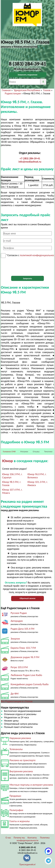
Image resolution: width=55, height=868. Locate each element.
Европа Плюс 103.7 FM (23, 648)
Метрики (24, 452)
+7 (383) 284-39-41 (30, 158)
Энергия (15, 639)
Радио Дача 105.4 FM (22, 629)
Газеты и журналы (20, 821)
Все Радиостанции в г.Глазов (17, 701)
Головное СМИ (9, 452)
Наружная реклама (20, 738)
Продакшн (15, 796)
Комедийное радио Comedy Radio (30, 684)
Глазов (47, 90)
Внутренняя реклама (21, 771)
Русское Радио (19, 613)
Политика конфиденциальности (33, 839)
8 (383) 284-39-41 (28, 850)
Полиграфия (16, 810)
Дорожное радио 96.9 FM (25, 657)
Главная (6, 90)
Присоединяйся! (28, 864)
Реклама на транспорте (23, 760)
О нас (8, 838)
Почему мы (19, 838)
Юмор (8, 461)
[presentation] (28, 267)
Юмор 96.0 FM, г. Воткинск (37, 476)
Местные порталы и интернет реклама (31, 785)
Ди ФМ (14, 694)
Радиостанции (13, 93)
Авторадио (17, 621)
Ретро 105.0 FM (19, 667)
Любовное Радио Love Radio (26, 675)
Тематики (48, 452)
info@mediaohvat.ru (30, 162)
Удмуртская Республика (27, 90)
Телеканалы (16, 749)
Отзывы (36, 452)
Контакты (32, 838)
